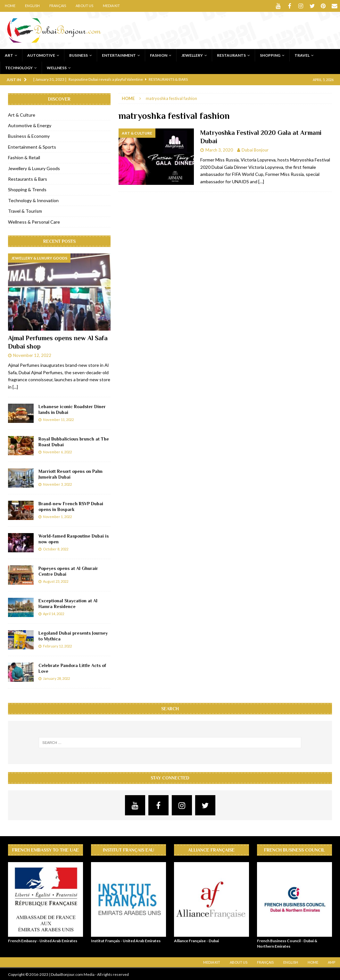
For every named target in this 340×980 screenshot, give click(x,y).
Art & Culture (22, 114)
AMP (332, 962)
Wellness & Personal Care (34, 221)
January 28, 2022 (56, 678)
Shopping (270, 55)
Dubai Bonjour (255, 149)
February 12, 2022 (57, 645)
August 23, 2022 (56, 581)
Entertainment (119, 55)
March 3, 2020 (219, 149)
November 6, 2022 (57, 451)
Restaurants (231, 55)
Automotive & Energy (30, 125)
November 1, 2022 (57, 516)
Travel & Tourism (25, 210)
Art (9, 55)
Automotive (41, 55)
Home (10, 6)
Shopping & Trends (27, 189)
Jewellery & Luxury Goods (34, 168)
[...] (15, 386)
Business (79, 55)
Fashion (159, 55)
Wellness (57, 67)
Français (58, 6)
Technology (19, 67)
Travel (302, 55)
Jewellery (192, 55)
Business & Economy (29, 135)
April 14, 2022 (54, 613)
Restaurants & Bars (28, 178)
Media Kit (111, 6)
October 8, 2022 (56, 548)
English (32, 6)
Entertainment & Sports (32, 146)
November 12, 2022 (32, 355)
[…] (261, 181)
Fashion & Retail (24, 157)
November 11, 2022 (58, 419)
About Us (84, 6)
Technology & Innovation (33, 200)
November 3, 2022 (57, 484)
